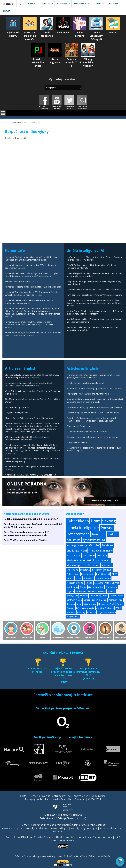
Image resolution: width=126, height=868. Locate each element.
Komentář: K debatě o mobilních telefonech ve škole (29, 287)
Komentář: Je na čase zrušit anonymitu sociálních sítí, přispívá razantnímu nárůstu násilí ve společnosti (33, 275)
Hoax (95, 521)
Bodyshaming (73, 617)
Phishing (102, 555)
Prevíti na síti (103, 574)
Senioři (70, 578)
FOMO (119, 608)
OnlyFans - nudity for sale (17, 413)
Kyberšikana (78, 521)
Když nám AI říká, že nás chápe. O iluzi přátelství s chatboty (94, 289)
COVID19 (91, 612)
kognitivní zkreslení (107, 612)
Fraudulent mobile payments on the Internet (87, 432)
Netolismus (72, 587)
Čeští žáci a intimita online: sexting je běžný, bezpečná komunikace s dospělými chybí (28, 533)
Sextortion (89, 555)
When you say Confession (79, 426)
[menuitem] (8, 4)
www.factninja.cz (63, 831)
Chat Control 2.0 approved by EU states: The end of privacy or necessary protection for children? (32, 376)
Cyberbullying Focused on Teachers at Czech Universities (93, 413)
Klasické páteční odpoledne (17, 281)
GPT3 (114, 574)
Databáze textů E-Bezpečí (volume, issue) (63, 818)
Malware (99, 583)
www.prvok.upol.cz (13, 828)
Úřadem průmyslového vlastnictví (88, 825)
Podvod (107, 528)
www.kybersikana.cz (37, 828)
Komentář (98, 534)
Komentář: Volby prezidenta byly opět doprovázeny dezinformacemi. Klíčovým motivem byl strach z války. (29, 323)
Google (120, 604)
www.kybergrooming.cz (84, 828)
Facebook (107, 545)
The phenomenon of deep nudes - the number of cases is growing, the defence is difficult (93, 376)
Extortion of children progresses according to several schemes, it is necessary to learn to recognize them (91, 419)
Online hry (88, 578)
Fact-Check (95, 596)
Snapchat (71, 612)
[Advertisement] (63, 218)
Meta (79, 604)
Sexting (109, 521)
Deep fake (94, 565)
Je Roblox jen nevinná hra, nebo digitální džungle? (31, 519)
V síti (84, 551)
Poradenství (74, 555)
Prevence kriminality (101, 551)
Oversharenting (96, 587)
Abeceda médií (116, 596)
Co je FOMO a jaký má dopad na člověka (25, 540)
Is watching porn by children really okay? (85, 383)
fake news (107, 565)
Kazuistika (74, 540)
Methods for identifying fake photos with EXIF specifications (94, 407)
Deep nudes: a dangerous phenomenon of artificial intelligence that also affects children (28, 384)
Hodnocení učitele (107, 604)
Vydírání (94, 545)
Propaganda (111, 587)
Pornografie (72, 596)
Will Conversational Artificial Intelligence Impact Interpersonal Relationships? (27, 438)
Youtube (108, 570)
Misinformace (90, 604)
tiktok (105, 596)
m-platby (81, 612)
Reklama (71, 604)
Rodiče (83, 587)
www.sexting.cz (60, 828)
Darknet (70, 608)
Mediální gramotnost (79, 560)
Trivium (84, 596)
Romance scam (102, 560)
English (70, 591)
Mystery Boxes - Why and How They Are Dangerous (29, 418)
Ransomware (88, 574)
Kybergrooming (77, 545)
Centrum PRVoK (74, 600)
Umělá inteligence (83, 528)
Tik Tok (89, 583)
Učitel (78, 578)
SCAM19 (112, 591)
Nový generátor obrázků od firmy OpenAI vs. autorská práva (94, 295)
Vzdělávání (81, 591)
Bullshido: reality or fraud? (17, 407)
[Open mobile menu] (3, 113)
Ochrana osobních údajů (95, 600)
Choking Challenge (105, 608)
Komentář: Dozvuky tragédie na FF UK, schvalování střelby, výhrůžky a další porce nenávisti (32, 294)
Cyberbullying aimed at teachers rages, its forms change (93, 437)
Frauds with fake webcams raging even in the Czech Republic (94, 388)
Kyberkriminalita (94, 540)
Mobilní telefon (103, 578)
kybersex (85, 570)
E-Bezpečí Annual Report (78, 442)
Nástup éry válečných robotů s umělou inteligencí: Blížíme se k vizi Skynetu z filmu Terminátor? (94, 312)
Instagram (97, 570)
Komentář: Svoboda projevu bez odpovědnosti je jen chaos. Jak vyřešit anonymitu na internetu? (32, 258)
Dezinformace (78, 534)
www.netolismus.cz (110, 828)
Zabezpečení (73, 574)
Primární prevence (97, 591)
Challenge (73, 550)
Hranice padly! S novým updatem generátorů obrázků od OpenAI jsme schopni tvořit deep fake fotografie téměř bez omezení (94, 303)
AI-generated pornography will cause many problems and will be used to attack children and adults (95, 401)
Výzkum (113, 534)
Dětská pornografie (85, 608)
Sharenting (72, 570)
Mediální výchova (76, 565)
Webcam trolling (75, 583)
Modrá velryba (112, 583)
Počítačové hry (115, 600)
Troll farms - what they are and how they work (88, 394)
